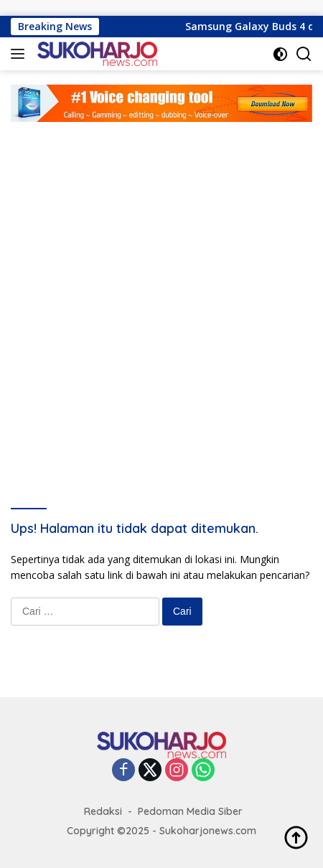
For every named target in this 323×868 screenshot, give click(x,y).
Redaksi (103, 811)
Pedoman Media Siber (190, 811)
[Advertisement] (161, 291)
